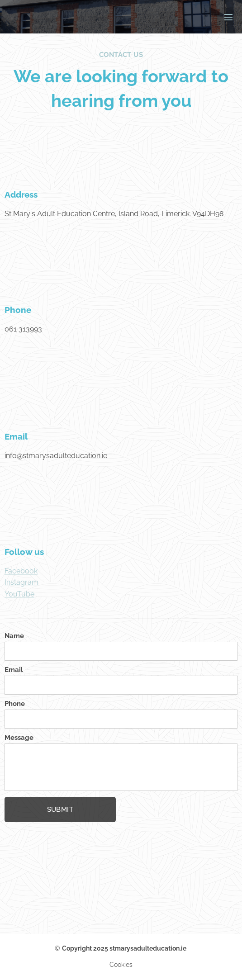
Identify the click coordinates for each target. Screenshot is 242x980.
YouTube (19, 594)
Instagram (21, 582)
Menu (228, 17)
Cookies (121, 965)
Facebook (21, 570)
